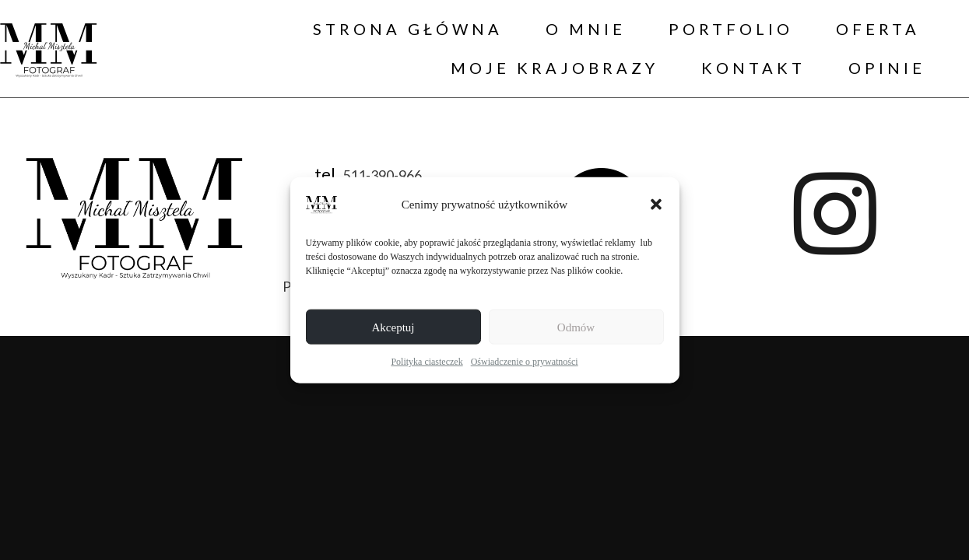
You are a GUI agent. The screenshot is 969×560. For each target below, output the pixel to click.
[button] (656, 205)
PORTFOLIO (731, 29)
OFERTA (878, 29)
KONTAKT (753, 68)
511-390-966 (382, 174)
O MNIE (586, 29)
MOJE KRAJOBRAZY (555, 68)
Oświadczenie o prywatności (525, 362)
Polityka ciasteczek (427, 362)
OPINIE (887, 68)
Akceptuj (393, 327)
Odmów (576, 327)
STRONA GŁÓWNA (408, 29)
